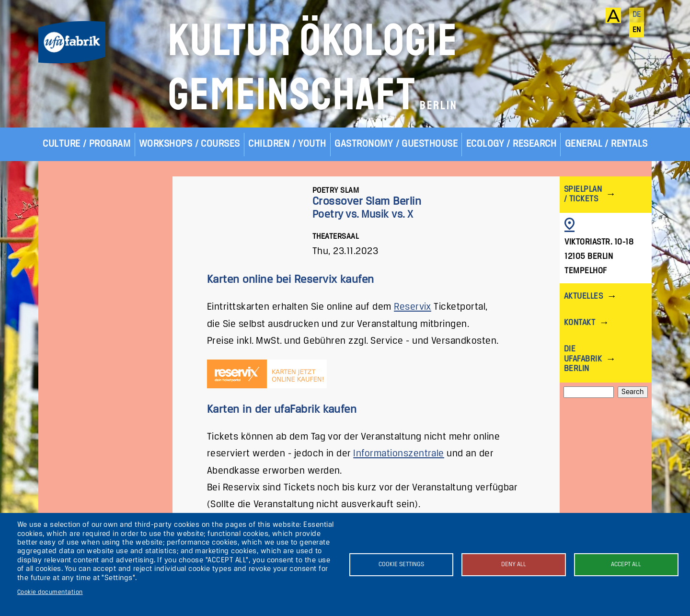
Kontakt (580, 323)
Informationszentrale (399, 454)
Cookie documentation (50, 592)
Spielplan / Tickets (583, 194)
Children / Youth (287, 144)
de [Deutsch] (637, 15)
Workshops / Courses (190, 144)
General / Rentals (606, 144)
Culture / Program (86, 144)
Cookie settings (401, 564)
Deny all (514, 564)
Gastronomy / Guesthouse (396, 144)
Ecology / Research (512, 144)
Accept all (626, 564)
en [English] (637, 30)
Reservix (413, 307)
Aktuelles (583, 296)
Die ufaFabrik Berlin (583, 359)
